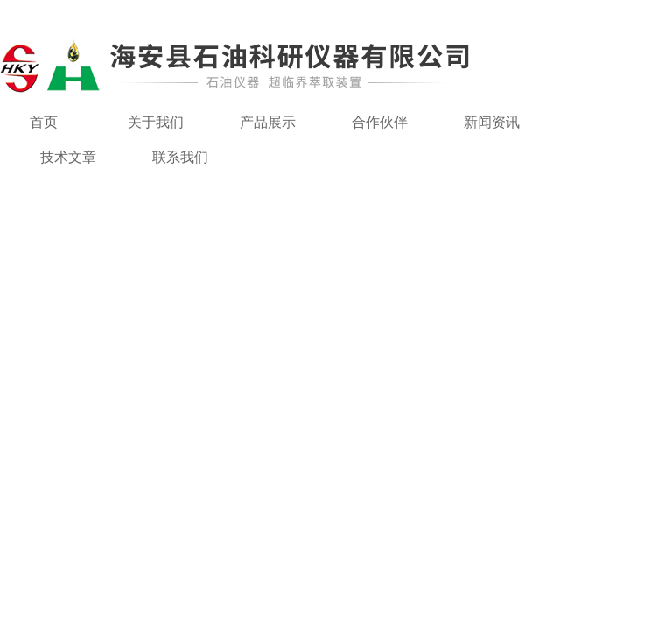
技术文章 (68, 157)
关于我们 (156, 122)
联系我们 (180, 157)
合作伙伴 (380, 122)
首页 (44, 122)
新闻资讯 (492, 122)
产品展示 (268, 122)
